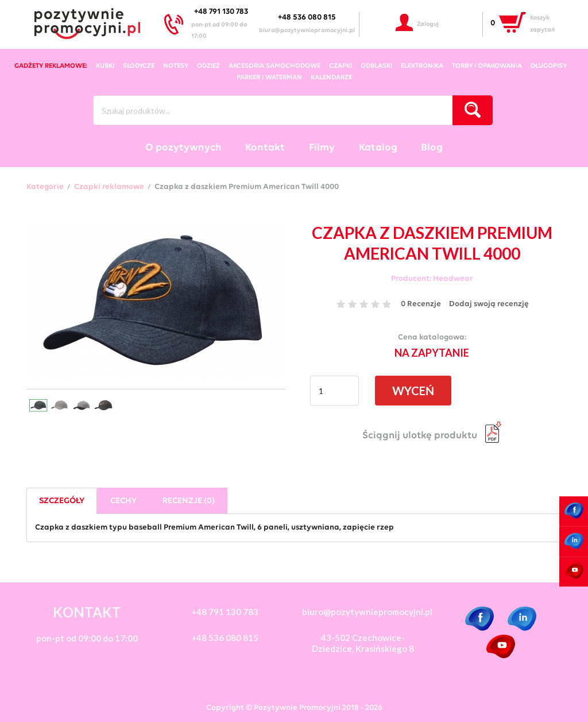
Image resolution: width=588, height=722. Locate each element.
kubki (105, 66)
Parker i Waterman (269, 78)
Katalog (378, 148)
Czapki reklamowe (109, 187)
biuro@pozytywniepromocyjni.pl (307, 31)
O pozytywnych (183, 148)
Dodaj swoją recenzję (489, 304)
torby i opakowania (487, 66)
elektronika (422, 66)
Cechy (123, 501)
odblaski (376, 66)
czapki (341, 66)
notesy (176, 66)
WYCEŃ (413, 391)
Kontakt (265, 148)
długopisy (549, 66)
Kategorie (45, 187)
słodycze (139, 66)
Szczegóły (62, 501)
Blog (432, 148)
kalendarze (331, 78)
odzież (208, 66)
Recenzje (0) (189, 501)
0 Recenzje (421, 304)
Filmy (322, 148)
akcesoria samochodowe (274, 66)
